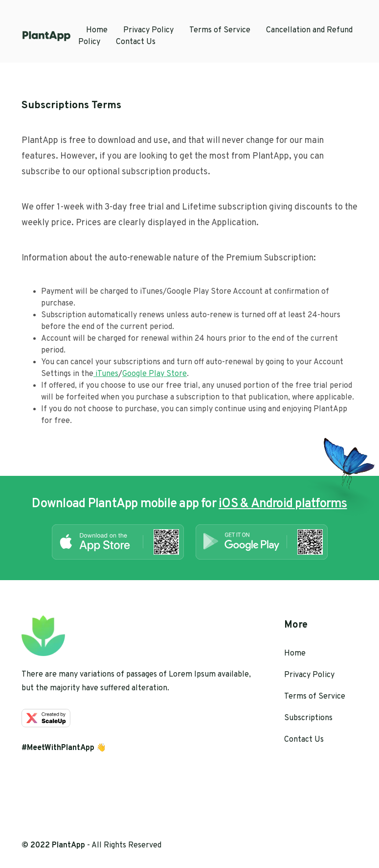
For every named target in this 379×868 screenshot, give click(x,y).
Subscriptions (308, 718)
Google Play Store (155, 374)
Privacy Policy (148, 30)
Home (97, 30)
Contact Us (136, 42)
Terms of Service (220, 30)
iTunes (106, 374)
